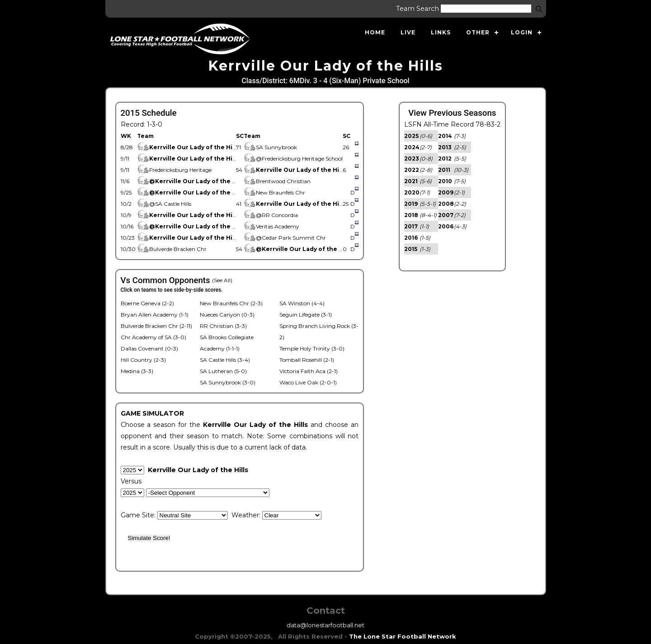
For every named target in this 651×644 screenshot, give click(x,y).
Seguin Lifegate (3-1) (306, 315)
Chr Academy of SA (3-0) (153, 337)
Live (408, 32)
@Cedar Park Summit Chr (285, 238)
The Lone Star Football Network (403, 636)
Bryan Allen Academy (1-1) (155, 315)
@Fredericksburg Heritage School (293, 159)
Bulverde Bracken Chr (172, 249)
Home (375, 32)
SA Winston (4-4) (302, 303)
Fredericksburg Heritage (174, 170)
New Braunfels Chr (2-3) (231, 303)
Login (522, 32)
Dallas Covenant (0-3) (149, 348)
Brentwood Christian (278, 181)
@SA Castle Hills (164, 204)
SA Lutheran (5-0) (223, 371)
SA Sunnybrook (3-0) (228, 382)
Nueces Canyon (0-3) (227, 315)
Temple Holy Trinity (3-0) (312, 348)
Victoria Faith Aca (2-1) (309, 371)
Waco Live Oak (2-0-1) (308, 382)
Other (478, 32)
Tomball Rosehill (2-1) (307, 360)
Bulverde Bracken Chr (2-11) (156, 326)
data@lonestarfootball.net (325, 625)
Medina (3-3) (137, 371)
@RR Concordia (271, 215)
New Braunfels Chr (274, 192)
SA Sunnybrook (270, 147)
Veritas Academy (273, 226)
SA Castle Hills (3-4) (225, 360)
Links (441, 32)
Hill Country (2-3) (143, 360)
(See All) (222, 280)
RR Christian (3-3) (223, 326)
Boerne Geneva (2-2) (147, 303)
